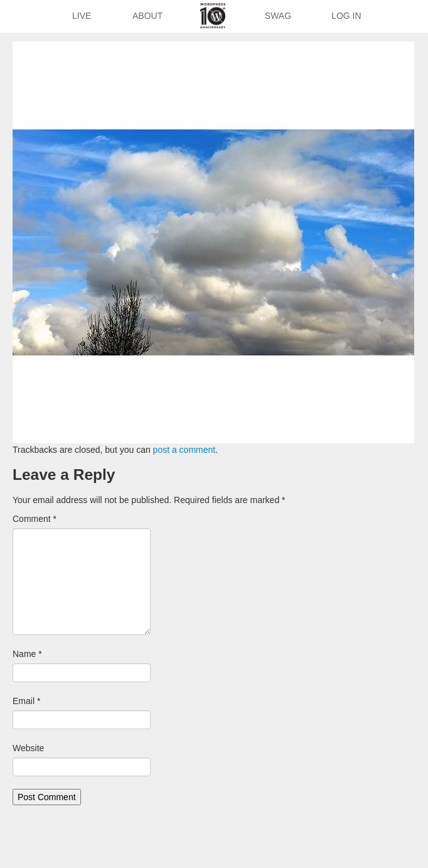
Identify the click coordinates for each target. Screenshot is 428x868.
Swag (278, 16)
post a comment (185, 450)
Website (28, 748)
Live (82, 16)
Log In (346, 16)
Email (26, 701)
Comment (35, 519)
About (147, 16)
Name (27, 654)
